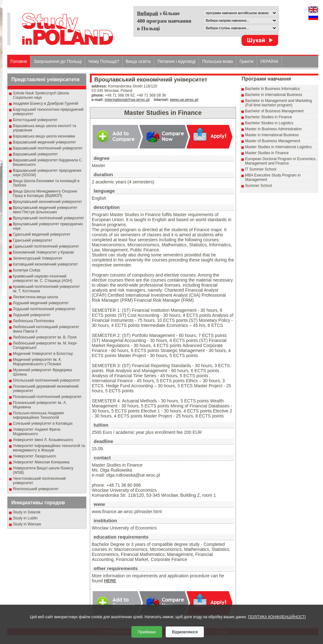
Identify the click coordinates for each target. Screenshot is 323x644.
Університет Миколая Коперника (41, 462)
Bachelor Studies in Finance (268, 117)
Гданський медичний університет (42, 234)
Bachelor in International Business (274, 95)
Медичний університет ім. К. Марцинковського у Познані (37, 362)
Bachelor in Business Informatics (272, 89)
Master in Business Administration (273, 129)
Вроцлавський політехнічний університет (48, 218)
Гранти (246, 61)
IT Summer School (261, 169)
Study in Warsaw (27, 524)
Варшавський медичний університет (44, 142)
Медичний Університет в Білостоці (43, 354)
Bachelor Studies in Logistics (269, 123)
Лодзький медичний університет (41, 303)
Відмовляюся (185, 632)
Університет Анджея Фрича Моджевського (37, 432)
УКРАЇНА (269, 61)
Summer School (258, 186)
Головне (19, 61)
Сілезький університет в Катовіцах (43, 423)
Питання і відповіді (177, 61)
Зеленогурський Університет (38, 258)
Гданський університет (33, 240)
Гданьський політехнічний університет (46, 246)
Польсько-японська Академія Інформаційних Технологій (38, 415)
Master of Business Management (273, 141)
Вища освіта (138, 61)
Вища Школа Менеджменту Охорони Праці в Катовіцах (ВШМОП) (45, 193)
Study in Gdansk (27, 512)
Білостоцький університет (35, 120)
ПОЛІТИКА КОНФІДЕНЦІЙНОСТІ (277, 617)
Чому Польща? (104, 61)
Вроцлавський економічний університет (47, 202)
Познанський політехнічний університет (47, 397)
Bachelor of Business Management (274, 111)
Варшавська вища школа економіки (44, 136)
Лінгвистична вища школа (36, 297)
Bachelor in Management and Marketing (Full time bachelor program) (279, 103)
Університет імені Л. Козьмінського (43, 440)
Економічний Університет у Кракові (43, 252)
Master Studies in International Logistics (278, 147)
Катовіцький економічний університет (45, 264)
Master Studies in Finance (267, 153)
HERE (110, 581)
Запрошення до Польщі (58, 61)
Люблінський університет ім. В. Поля (45, 337)
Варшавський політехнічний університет (48, 148)
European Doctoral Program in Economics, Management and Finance (281, 161)
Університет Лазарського (35, 456)
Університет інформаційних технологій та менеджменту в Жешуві (49, 448)
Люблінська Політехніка (33, 321)
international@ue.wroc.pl (127, 100)
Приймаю (147, 632)
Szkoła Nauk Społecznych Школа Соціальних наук (41, 95)
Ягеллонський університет (36, 489)
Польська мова (217, 61)
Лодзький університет (32, 315)
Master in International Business (272, 135)
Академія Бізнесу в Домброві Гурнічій (46, 104)
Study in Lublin (25, 518)
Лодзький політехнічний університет (44, 309)
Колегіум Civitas (27, 270)
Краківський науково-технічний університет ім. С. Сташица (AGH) (43, 278)
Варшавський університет (35, 154)
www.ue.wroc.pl (184, 100)
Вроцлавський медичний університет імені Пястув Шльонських (45, 210)
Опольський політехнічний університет (47, 380)
